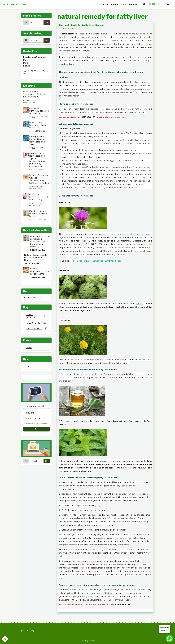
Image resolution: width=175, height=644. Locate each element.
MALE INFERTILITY (36, 333)
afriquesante (31, 100)
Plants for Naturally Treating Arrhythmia (36, 112)
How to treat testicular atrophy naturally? (40, 130)
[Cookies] (5, 639)
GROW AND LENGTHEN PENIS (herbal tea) (40, 202)
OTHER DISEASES (36, 340)
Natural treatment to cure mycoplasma (40, 279)
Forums (133, 4)
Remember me (34, 431)
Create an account (31, 436)
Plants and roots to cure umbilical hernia (39, 219)
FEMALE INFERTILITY (36, 324)
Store (105, 4)
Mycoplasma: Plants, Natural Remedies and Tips (38, 145)
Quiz (124, 4)
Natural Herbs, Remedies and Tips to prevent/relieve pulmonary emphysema (38, 165)
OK (47, 23)
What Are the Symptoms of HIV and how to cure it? (35, 94)
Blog (114, 4)
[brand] (15, 4)
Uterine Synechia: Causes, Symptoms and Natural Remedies (40, 184)
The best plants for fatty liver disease (81, 25)
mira (35, 119)
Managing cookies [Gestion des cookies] (88, 641)
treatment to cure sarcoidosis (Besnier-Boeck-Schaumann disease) (40, 249)
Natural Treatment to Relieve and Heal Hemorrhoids (36, 265)
